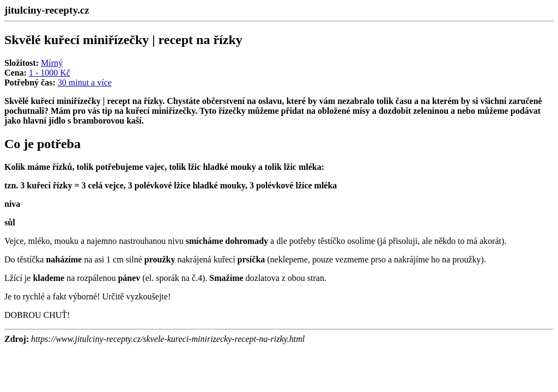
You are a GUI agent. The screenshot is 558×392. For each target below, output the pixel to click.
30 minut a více (85, 82)
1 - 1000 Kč (50, 73)
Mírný (52, 63)
